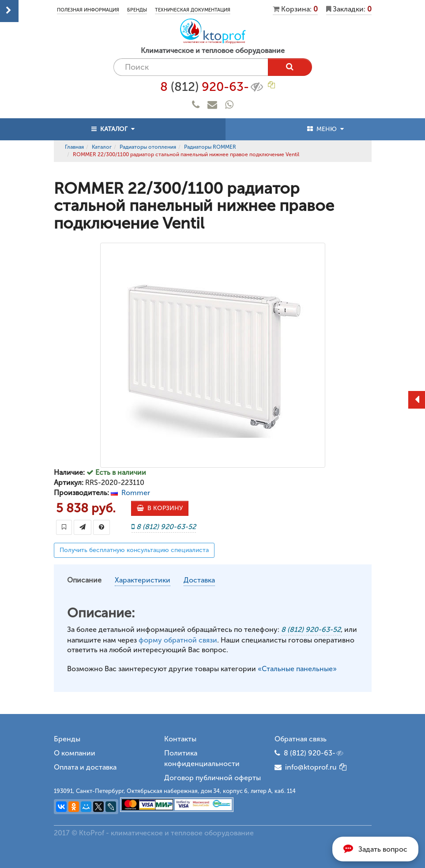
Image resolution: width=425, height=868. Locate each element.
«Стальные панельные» (297, 669)
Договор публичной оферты (212, 778)
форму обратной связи (178, 640)
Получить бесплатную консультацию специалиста (134, 550)
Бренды (137, 10)
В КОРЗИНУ (160, 508)
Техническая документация (193, 10)
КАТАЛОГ (113, 129)
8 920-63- (212, 87)
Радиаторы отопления (148, 147)
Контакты (180, 739)
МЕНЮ (325, 129)
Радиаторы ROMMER (210, 147)
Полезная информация (88, 10)
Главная (74, 147)
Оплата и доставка (85, 767)
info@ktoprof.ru (306, 767)
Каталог (102, 147)
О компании (75, 753)
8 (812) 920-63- (314, 753)
